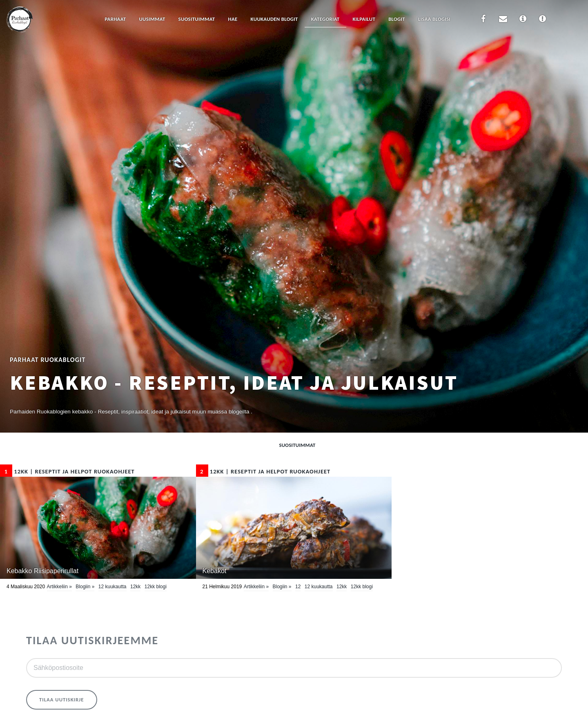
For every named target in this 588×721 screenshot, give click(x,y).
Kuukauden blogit (274, 19)
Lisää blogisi (434, 19)
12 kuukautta (112, 587)
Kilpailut (364, 19)
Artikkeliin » (59, 587)
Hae (233, 19)
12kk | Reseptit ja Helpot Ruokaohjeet (67, 471)
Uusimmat (152, 19)
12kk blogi (156, 587)
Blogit (397, 19)
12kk (135, 587)
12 (298, 587)
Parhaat (115, 19)
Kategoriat (325, 19)
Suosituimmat (197, 19)
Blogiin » (85, 587)
